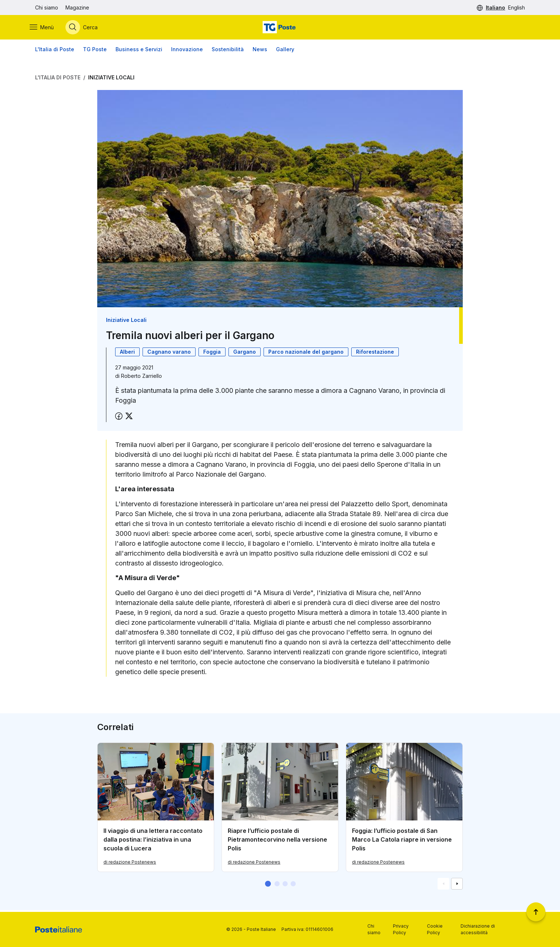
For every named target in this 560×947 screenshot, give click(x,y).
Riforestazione (375, 354)
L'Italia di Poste (55, 51)
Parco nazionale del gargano (306, 354)
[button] (268, 886)
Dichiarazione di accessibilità (478, 929)
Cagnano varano (169, 354)
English (517, 7)
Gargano (245, 354)
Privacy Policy (401, 929)
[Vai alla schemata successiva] (457, 886)
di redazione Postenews (130, 864)
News (260, 51)
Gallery (285, 51)
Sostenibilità (228, 51)
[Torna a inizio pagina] (536, 912)
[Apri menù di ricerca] (87, 28)
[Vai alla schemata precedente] (443, 886)
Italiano (495, 7)
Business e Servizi (139, 51)
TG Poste (95, 51)
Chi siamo (47, 7)
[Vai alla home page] (280, 28)
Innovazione (187, 51)
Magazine (77, 7)
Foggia (212, 354)
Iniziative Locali (111, 79)
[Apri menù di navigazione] (47, 28)
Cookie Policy (435, 929)
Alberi (127, 354)
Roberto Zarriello (141, 378)
